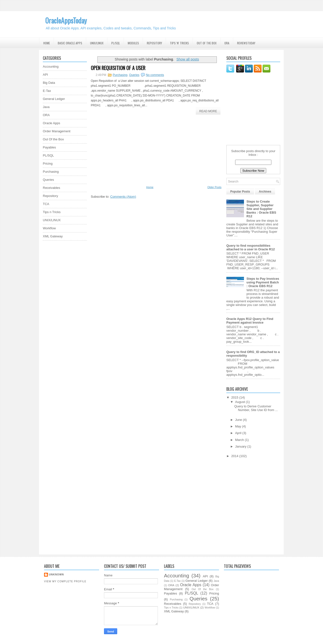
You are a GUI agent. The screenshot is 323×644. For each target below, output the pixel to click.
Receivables (52, 188)
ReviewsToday (246, 43)
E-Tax (47, 91)
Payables (49, 147)
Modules (133, 43)
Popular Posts (240, 192)
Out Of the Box (207, 43)
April (239, 433)
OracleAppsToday (66, 20)
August (241, 402)
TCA (46, 204)
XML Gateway (53, 236)
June (239, 420)
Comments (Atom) (123, 197)
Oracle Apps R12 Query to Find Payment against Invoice (250, 321)
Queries (48, 180)
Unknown (56, 575)
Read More (208, 111)
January (241, 446)
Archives (265, 192)
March (240, 440)
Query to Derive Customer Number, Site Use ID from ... (256, 408)
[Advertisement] (62, 318)
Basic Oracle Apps (70, 43)
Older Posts (214, 187)
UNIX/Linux (97, 43)
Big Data (49, 83)
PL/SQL (116, 43)
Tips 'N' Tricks (179, 43)
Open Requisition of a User (118, 68)
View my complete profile (65, 581)
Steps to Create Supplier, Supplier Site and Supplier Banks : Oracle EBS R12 (261, 209)
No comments (155, 75)
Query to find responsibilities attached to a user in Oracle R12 (251, 247)
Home (47, 43)
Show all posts (188, 59)
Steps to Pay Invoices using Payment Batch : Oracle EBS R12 (263, 282)
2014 (235, 456)
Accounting (51, 67)
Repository (154, 43)
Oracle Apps (52, 123)
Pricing (48, 164)
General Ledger (54, 99)
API (45, 75)
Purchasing (120, 75)
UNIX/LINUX (52, 220)
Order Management (57, 131)
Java (46, 107)
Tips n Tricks (52, 212)
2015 (235, 397)
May (239, 426)
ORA (227, 43)
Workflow (49, 228)
